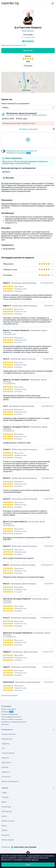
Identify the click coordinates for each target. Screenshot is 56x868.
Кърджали (6, 835)
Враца (4, 826)
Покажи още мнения (9, 695)
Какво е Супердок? (9, 709)
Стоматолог (6, 777)
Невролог (5, 758)
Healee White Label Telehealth (24, 847)
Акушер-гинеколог (9, 734)
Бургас (4, 816)
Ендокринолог (7, 739)
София (4, 793)
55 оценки (28, 66)
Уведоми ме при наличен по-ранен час (22, 152)
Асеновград (6, 807)
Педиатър (5, 744)
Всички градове (8, 840)
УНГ (3, 748)
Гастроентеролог (8, 753)
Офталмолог (7, 763)
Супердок (7, 712)
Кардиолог (6, 772)
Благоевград (7, 811)
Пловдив (5, 797)
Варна (4, 802)
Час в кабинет (28, 41)
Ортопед (5, 767)
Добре (28, 865)
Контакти (5, 724)
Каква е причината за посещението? (16, 104)
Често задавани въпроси (11, 717)
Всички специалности (10, 781)
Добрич (5, 830)
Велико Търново (8, 821)
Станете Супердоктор (10, 714)
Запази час (28, 50)
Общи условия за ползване (12, 719)
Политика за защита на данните (14, 722)
